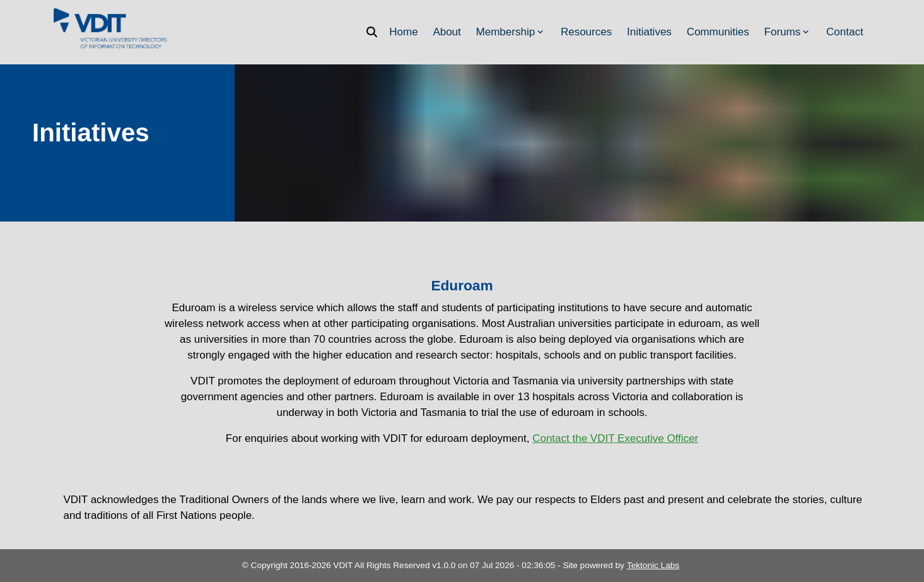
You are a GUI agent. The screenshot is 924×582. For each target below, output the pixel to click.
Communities (718, 32)
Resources (586, 32)
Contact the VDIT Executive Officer (615, 438)
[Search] (376, 32)
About (447, 32)
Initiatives (649, 32)
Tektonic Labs (653, 565)
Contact (845, 32)
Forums (788, 32)
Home (403, 32)
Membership (511, 32)
